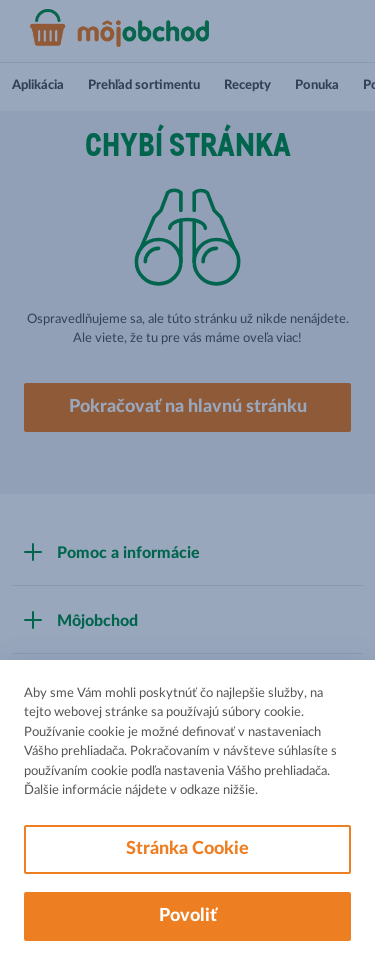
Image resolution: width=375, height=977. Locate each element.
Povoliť (188, 916)
